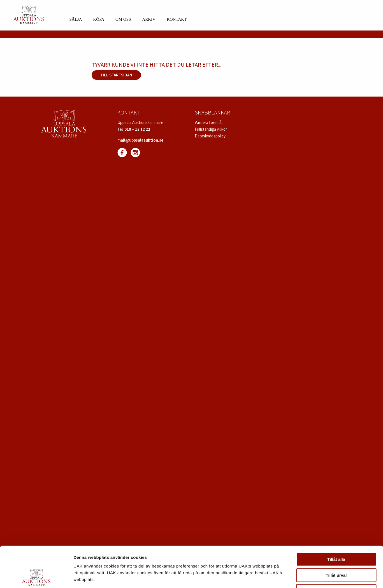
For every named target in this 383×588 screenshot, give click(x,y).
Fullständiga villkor (211, 129)
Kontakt (177, 19)
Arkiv (149, 19)
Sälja (76, 19)
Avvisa (336, 553)
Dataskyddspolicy (210, 136)
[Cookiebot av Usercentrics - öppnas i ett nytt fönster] (36, 577)
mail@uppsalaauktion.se (140, 140)
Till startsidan (116, 75)
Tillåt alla (336, 521)
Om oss (123, 19)
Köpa (99, 19)
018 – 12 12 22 (137, 129)
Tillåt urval (336, 537)
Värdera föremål (209, 122)
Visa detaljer (304, 577)
